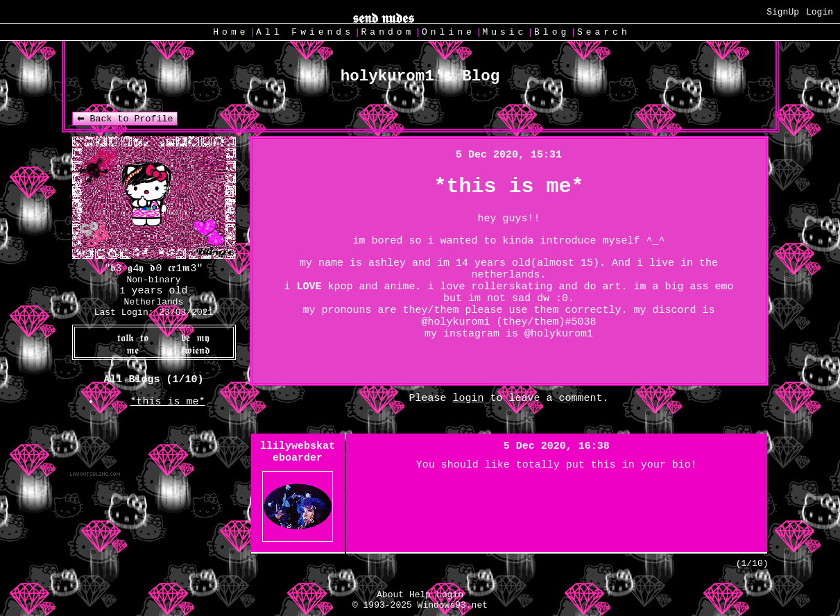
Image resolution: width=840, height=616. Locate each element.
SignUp (783, 12)
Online (448, 32)
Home (231, 32)
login (468, 399)
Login (820, 12)
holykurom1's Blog (420, 76)
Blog (552, 32)
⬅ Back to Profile (125, 119)
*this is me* (167, 402)
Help (420, 595)
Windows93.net (453, 605)
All (305, 32)
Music (504, 32)
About (390, 595)
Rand (388, 32)
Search (604, 32)
